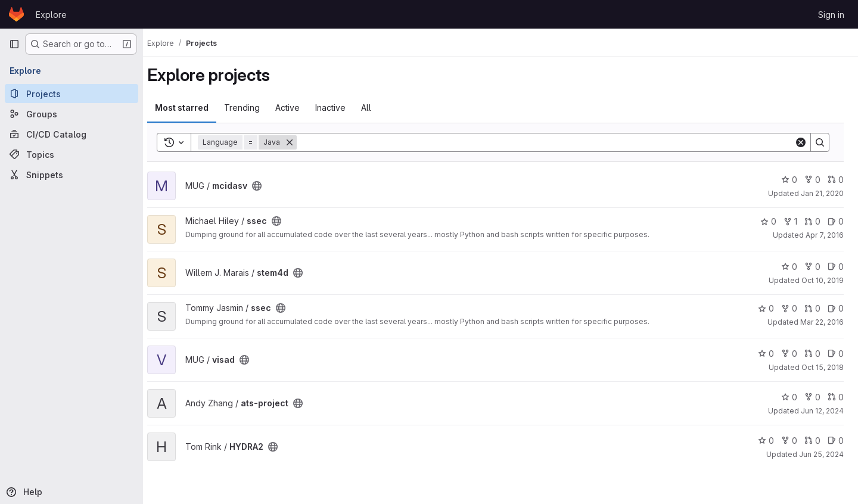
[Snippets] (71, 175)
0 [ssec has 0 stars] (768, 221)
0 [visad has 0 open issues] (836, 354)
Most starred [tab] (192, 108)
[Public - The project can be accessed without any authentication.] (267, 186)
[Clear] (801, 142)
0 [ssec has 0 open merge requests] (812, 221)
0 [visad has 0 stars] (766, 354)
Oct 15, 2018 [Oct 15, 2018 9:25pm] (823, 367)
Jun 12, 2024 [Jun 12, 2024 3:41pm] (822, 411)
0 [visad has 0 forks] (789, 354)
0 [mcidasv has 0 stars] (789, 180)
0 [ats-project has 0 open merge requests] (836, 397)
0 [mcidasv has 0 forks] (812, 180)
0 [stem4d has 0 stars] (789, 267)
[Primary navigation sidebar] (14, 44)
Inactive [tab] (341, 108)
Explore (51, 15)
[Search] (551, 142)
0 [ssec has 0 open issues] (836, 221)
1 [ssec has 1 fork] (790, 221)
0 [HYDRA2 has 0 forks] (789, 441)
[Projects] (71, 94)
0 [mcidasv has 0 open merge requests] (836, 180)
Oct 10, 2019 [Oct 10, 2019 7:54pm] (823, 280)
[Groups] (71, 114)
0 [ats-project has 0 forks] (812, 397)
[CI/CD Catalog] (71, 134)
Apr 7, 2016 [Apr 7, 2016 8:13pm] (825, 235)
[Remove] (300, 142)
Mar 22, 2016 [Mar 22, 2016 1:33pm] (822, 322)
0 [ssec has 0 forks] (789, 308)
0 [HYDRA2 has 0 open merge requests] (812, 441)
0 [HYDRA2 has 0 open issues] (836, 441)
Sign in (831, 15)
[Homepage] (16, 14)
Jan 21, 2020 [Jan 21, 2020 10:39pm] (822, 193)
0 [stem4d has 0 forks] (812, 267)
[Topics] (71, 154)
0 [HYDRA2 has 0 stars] (766, 441)
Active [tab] (298, 108)
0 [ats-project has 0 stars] (789, 397)
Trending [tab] (252, 108)
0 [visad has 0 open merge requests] (812, 354)
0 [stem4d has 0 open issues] (836, 267)
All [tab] (376, 108)
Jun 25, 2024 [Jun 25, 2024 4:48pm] (821, 454)
